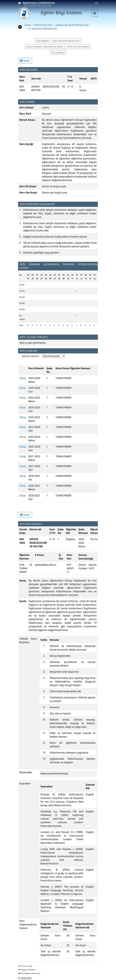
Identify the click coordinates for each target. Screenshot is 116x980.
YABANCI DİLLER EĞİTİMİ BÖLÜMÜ (72, 25)
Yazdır (25, 61)
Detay (23, 378)
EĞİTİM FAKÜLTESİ (43, 25)
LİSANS (28, 25)
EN (97, 3)
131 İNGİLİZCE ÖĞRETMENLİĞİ (42, 29)
